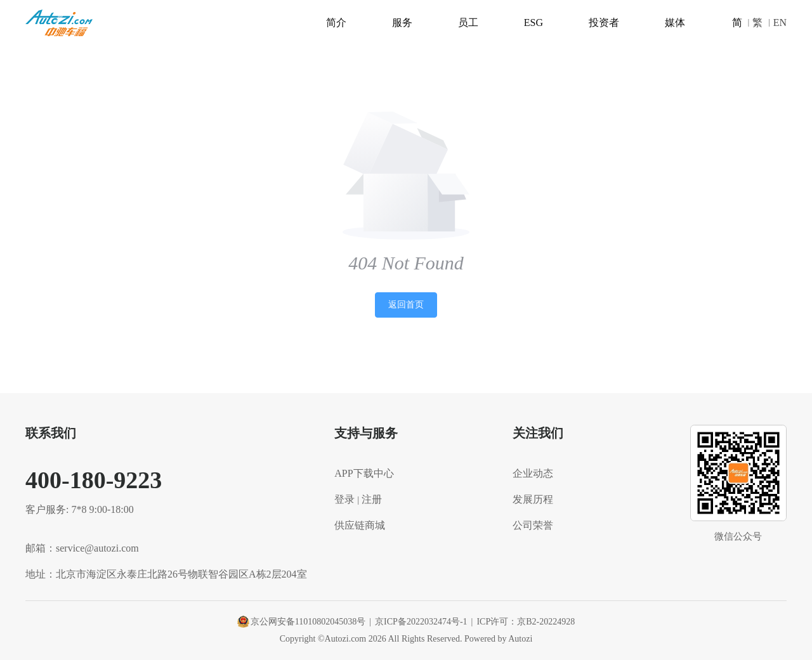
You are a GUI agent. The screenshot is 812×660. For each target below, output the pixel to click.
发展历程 (533, 499)
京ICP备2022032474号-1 (421, 622)
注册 (372, 499)
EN (780, 23)
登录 (344, 499)
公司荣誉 (533, 525)
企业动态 (533, 473)
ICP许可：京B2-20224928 (526, 622)
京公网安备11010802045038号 (301, 622)
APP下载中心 (364, 473)
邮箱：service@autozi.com (82, 548)
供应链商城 (360, 525)
